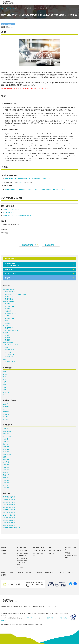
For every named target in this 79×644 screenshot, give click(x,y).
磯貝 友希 (6, 475)
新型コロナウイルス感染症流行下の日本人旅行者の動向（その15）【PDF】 (28, 179)
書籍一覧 (51, 553)
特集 (18, 565)
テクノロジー (9, 352)
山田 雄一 (6, 429)
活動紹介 (12, 573)
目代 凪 (6, 485)
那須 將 (6, 472)
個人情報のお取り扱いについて (22, 606)
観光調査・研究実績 (23, 553)
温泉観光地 (6, 409)
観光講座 (67, 553)
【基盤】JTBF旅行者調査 (11, 209)
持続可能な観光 (10, 357)
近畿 (4, 384)
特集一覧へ (8, 269)
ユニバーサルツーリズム (12, 345)
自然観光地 (6, 404)
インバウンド (9, 296)
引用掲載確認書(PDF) (52, 618)
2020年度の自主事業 (9, 523)
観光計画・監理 (10, 306)
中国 (4, 387)
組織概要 (20, 573)
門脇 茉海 (6, 467)
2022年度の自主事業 (9, 512)
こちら (19, 182)
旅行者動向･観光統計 (9, 289)
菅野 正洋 (6, 434)
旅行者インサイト (10, 258)
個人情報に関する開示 (39, 606)
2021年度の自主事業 (9, 518)
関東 (4, 379)
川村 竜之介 (7, 470)
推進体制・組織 (10, 318)
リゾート (6, 419)
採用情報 (4, 575)
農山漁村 (6, 417)
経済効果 (8, 337)
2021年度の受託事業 (9, 520)
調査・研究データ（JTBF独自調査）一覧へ (13, 264)
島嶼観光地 (6, 412)
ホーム (4, 8)
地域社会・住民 (10, 350)
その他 (5, 359)
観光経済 (6, 333)
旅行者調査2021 (9, 212)
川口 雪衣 (6, 480)
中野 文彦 (6, 441)
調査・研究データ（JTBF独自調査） (23, 561)
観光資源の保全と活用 (11, 330)
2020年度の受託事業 (9, 525)
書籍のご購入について (55, 551)
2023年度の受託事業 (9, 510)
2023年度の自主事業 (9, 507)
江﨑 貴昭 (6, 465)
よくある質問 (38, 573)
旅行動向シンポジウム (71, 555)
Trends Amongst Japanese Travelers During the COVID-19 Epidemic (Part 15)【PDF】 (36, 189)
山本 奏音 (6, 488)
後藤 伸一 (6, 457)
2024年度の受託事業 (9, 505)
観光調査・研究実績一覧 (29, 245)
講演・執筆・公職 (38, 553)
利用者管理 (8, 311)
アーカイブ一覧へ (10, 273)
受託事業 (4, 553)
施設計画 (8, 309)
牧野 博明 (6, 444)
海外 (4, 395)
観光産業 (8, 340)
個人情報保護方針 (7, 606)
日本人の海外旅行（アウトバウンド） (16, 294)
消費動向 (8, 335)
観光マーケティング (11, 313)
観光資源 (6, 326)
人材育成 (8, 316)
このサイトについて (52, 606)
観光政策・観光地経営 (9, 302)
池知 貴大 (6, 447)
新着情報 (29, 573)
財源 (6, 321)
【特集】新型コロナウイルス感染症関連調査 (17, 215)
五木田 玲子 (7, 436)
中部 (4, 382)
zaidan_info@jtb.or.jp (29, 618)
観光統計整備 (9, 299)
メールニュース (60, 573)
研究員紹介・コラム (39, 547)
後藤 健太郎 (7, 454)
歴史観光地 (6, 407)
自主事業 (4, 551)
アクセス (70, 573)
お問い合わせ (49, 573)
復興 (6, 347)
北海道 (5, 374)
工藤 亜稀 (6, 483)
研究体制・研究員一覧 (39, 551)
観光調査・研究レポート (8, 24)
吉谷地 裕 (6, 462)
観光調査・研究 (11, 8)
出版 (50, 547)
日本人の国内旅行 (10, 292)
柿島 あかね (7, 431)
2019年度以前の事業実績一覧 (11, 528)
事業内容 (4, 547)
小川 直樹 (6, 452)
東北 (4, 377)
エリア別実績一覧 (22, 558)
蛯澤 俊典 (6, 449)
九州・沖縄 (6, 392)
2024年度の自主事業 (9, 502)
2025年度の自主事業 (9, 497)
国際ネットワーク (10, 362)
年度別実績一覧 (22, 556)
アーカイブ (20, 567)
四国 (4, 390)
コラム (35, 556)
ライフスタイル (10, 354)
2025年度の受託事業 (9, 500)
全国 (4, 372)
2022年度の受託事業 (9, 515)
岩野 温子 (6, 477)
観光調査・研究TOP (51, 245)
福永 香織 (6, 460)
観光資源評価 (9, 328)
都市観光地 (6, 414)
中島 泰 (6, 439)
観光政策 (8, 304)
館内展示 (4, 573)
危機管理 (8, 323)
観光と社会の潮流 (8, 342)
